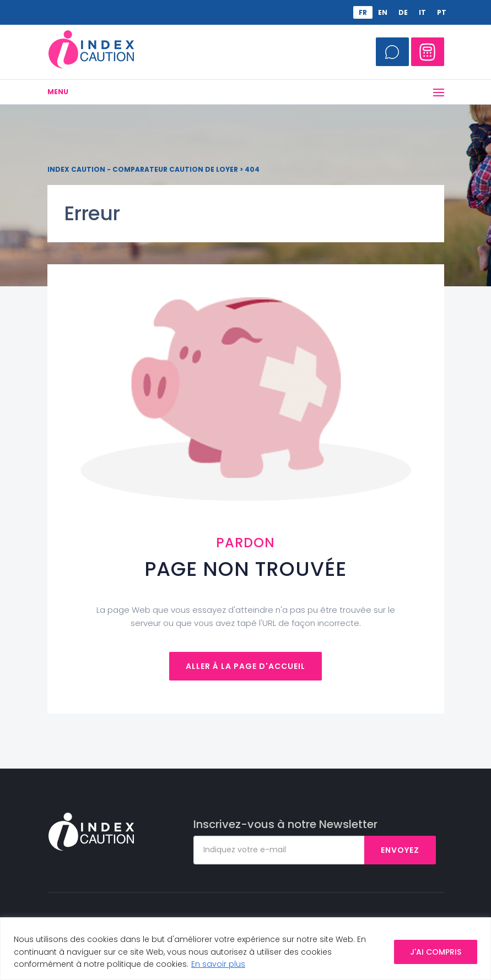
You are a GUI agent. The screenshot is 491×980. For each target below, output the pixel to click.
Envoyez (400, 850)
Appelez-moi (392, 52)
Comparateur (428, 52)
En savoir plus (218, 964)
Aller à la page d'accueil (246, 666)
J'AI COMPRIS (436, 952)
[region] (246, 949)
